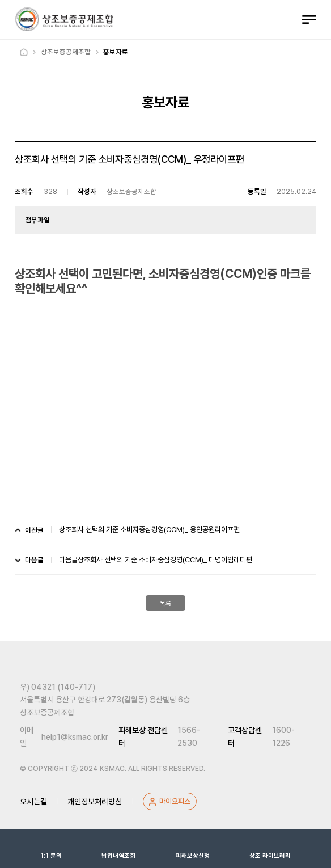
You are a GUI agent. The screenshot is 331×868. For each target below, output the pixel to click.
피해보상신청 (193, 848)
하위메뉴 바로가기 (2, 0)
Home (24, 52)
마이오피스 (175, 801)
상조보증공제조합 (64, 19)
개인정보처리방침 (95, 802)
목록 (165, 604)
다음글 (68, 560)
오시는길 (33, 802)
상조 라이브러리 (270, 848)
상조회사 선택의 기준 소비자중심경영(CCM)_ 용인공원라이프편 (149, 530)
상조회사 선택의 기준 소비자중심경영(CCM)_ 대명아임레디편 (165, 560)
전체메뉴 (309, 20)
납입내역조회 (118, 848)
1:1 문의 (51, 848)
